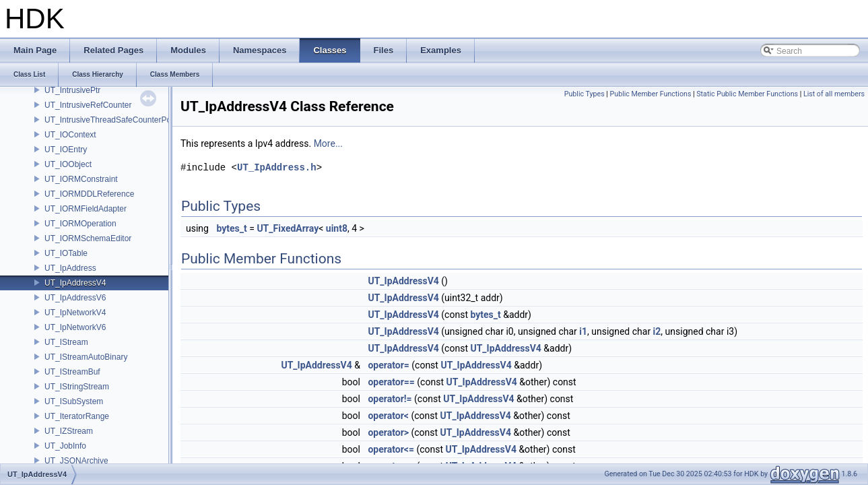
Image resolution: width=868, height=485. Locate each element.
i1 (583, 331)
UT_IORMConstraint (81, 179)
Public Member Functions (651, 94)
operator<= (391, 449)
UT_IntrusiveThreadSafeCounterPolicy (113, 120)
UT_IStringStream (77, 387)
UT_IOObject (68, 164)
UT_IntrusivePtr (72, 90)
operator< (388, 416)
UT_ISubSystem (74, 401)
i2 (657, 331)
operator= (388, 365)
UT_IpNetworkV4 (75, 313)
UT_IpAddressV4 (75, 283)
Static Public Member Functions (747, 94)
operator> (388, 432)
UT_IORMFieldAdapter (86, 209)
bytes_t (231, 228)
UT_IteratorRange (77, 416)
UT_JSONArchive (76, 461)
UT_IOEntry (66, 150)
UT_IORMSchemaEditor (88, 238)
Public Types (585, 94)
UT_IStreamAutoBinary (86, 357)
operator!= (390, 399)
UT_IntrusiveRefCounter (88, 105)
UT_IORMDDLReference (89, 194)
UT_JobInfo (65, 446)
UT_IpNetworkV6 (75, 327)
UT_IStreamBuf (72, 372)
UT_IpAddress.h (277, 167)
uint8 (337, 228)
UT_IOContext (70, 135)
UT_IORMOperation (80, 224)
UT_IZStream (69, 431)
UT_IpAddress (70, 268)
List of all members (834, 94)
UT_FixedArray (288, 228)
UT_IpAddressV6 (75, 298)
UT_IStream (66, 342)
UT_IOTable (66, 253)
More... (328, 143)
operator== (391, 382)
